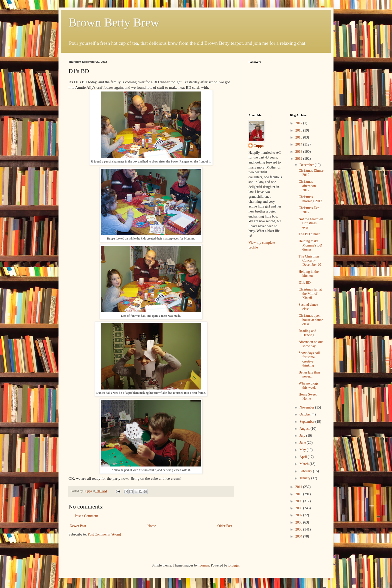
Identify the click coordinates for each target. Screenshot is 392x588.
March (304, 464)
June (303, 443)
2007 (299, 515)
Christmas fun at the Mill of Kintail (310, 294)
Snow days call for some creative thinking (309, 359)
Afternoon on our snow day (311, 344)
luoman (204, 565)
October (306, 414)
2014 (299, 144)
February (306, 471)
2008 (299, 508)
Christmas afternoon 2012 (307, 186)
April (304, 457)
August (305, 429)
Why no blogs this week (308, 385)
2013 (299, 152)
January (305, 478)
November (307, 407)
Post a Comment (86, 516)
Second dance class (308, 307)
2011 (299, 487)
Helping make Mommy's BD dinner (310, 245)
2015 (299, 137)
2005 (299, 529)
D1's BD (304, 283)
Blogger (234, 565)
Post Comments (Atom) (104, 534)
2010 (299, 494)
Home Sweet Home (307, 396)
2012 (299, 159)
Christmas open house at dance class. (311, 320)
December (307, 165)
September (307, 422)
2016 (299, 130)
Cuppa (258, 146)
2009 (299, 501)
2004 (299, 536)
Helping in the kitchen (308, 274)
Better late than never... (309, 374)
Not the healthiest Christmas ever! (311, 223)
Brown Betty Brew (114, 22)
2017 (299, 123)
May (303, 450)
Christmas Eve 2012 (309, 210)
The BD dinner (309, 234)
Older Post (225, 526)
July (303, 436)
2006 (299, 522)
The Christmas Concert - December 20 (310, 261)
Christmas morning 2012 (310, 199)
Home (152, 526)
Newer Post (78, 526)
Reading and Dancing (307, 333)
